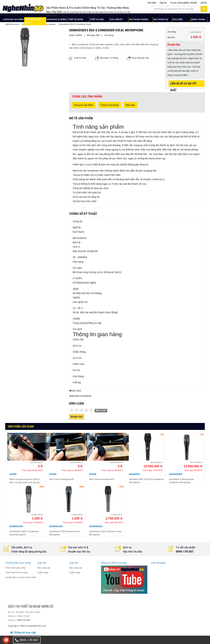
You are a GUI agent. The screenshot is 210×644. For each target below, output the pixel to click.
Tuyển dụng (43, 573)
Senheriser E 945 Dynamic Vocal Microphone (64, 533)
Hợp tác (163, 3)
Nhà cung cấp (44, 568)
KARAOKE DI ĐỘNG (57, 19)
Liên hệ (203, 3)
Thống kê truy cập (23, 632)
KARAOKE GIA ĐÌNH (13, 19)
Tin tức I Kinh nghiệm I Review (184, 3)
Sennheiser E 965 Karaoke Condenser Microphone (181, 481)
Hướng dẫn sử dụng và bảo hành (21, 577)
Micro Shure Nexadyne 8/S (102, 479)
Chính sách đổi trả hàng (16, 573)
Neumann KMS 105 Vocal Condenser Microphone (146, 481)
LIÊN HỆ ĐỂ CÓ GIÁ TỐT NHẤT (183, 84)
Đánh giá (77, 417)
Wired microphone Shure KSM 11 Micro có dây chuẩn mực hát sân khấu (25, 481)
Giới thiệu (152, 3)
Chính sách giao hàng (15, 568)
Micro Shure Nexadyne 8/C (62, 479)
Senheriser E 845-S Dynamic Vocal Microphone (105, 533)
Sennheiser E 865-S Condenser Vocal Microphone (24, 533)
